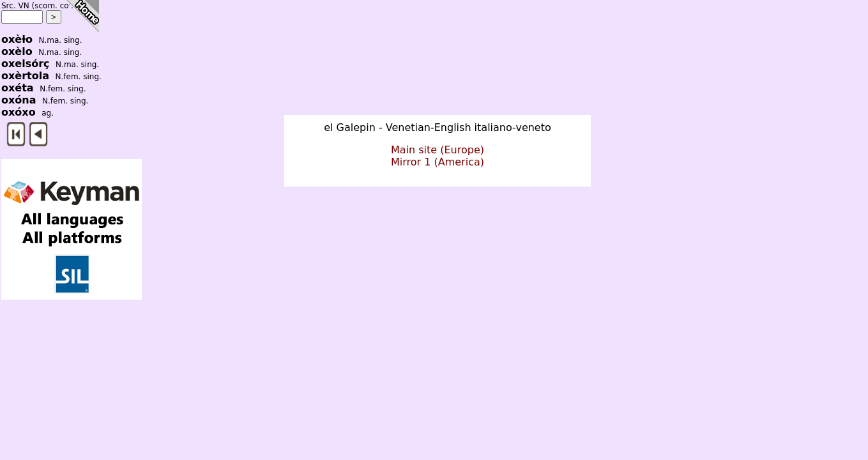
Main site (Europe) (438, 150)
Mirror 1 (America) (438, 162)
